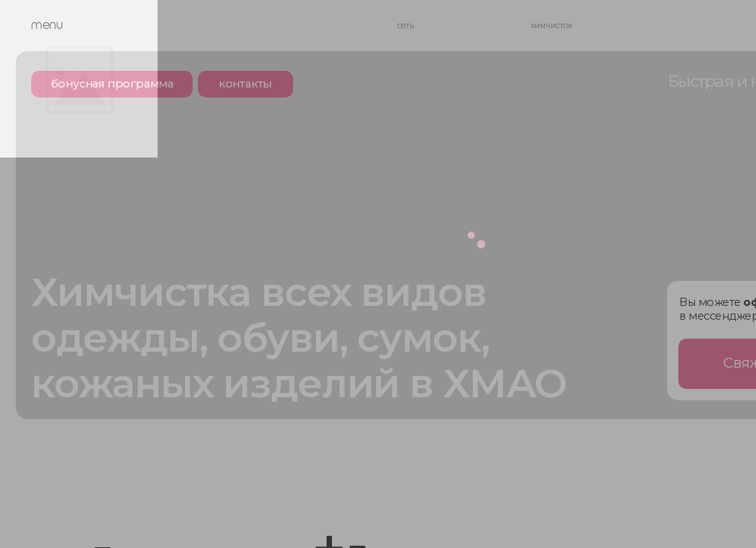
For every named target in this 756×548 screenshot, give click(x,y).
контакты (245, 84)
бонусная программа (112, 84)
